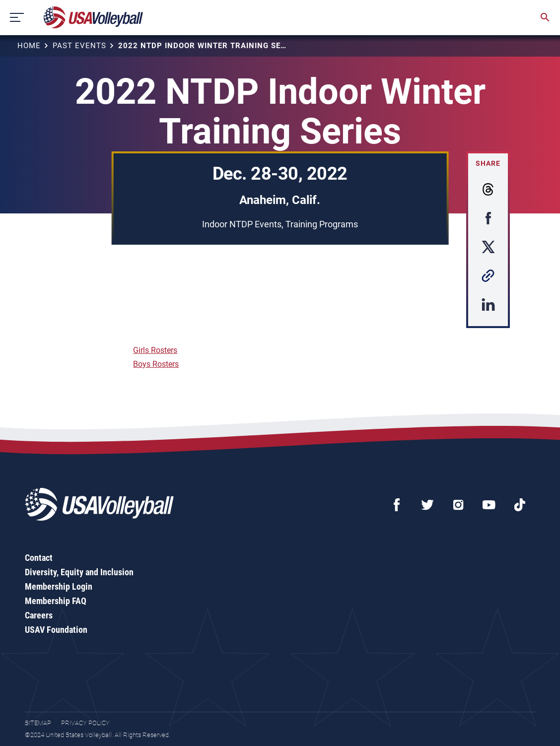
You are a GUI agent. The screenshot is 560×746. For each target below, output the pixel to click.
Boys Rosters (156, 364)
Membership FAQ (56, 601)
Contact (39, 558)
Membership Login (59, 586)
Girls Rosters (155, 350)
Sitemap (38, 723)
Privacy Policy (85, 723)
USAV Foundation (56, 630)
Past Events (79, 46)
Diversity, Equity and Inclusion (79, 572)
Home (29, 46)
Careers (39, 615)
